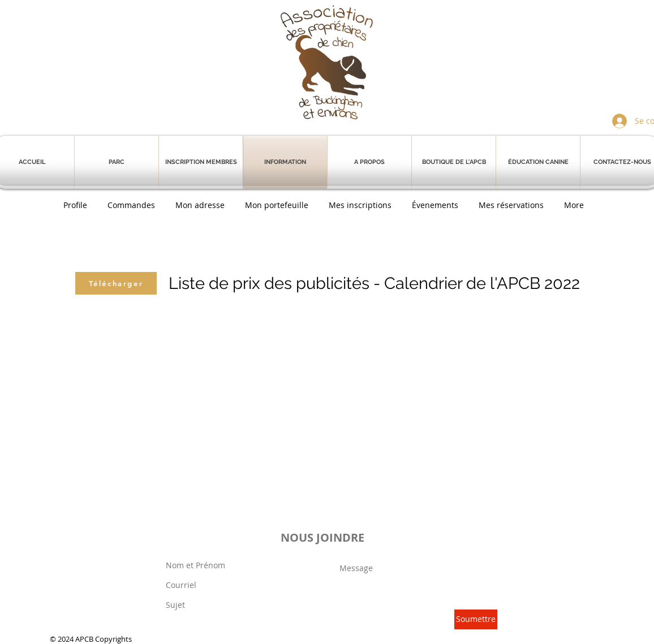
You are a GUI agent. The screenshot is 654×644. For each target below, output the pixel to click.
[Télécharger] (116, 283)
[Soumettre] (476, 619)
